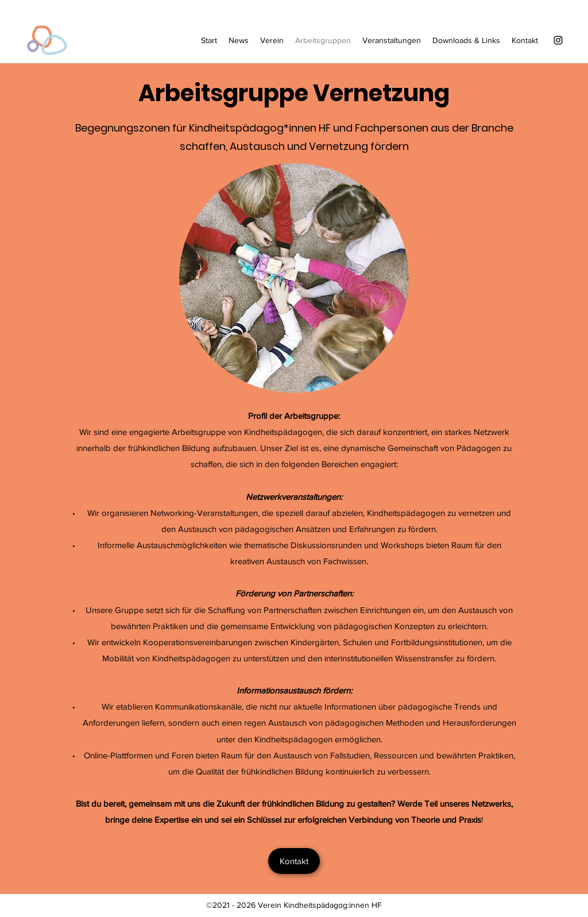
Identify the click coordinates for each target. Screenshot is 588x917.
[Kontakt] (294, 861)
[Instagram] (558, 40)
